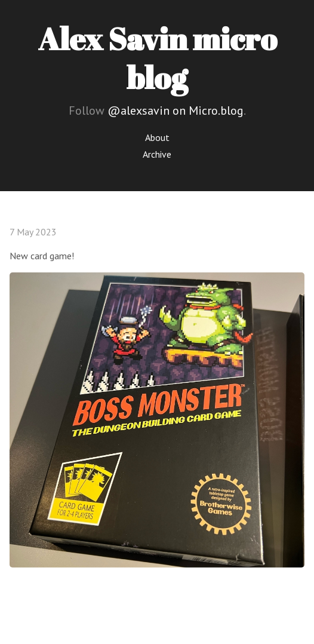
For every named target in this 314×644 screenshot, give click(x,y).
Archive (157, 154)
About (157, 137)
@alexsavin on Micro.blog (176, 111)
